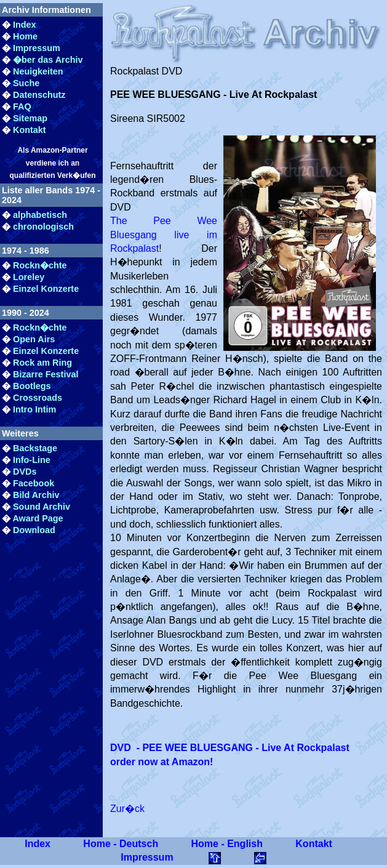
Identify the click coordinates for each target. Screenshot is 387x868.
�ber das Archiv (48, 60)
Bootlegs (32, 386)
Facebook (34, 483)
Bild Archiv (36, 495)
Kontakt (30, 130)
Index (25, 25)
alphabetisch (40, 215)
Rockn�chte (40, 265)
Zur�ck (127, 809)
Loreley (29, 277)
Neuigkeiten (38, 71)
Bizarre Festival (46, 374)
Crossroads (38, 398)
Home (25, 36)
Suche (26, 83)
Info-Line (32, 460)
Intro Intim (34, 409)
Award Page (38, 518)
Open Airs (34, 339)
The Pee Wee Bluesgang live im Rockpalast (164, 235)
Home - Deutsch (121, 844)
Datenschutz (39, 95)
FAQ (22, 106)
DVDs (25, 472)
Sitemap (30, 118)
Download (34, 530)
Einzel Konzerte (46, 289)
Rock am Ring (42, 363)
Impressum (37, 48)
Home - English (227, 844)
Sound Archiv (42, 507)
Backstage (35, 448)
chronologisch (43, 227)
